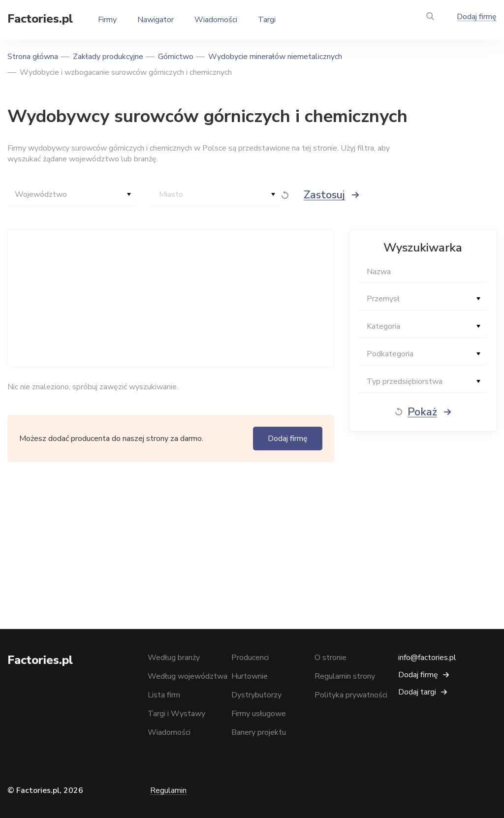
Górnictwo (176, 57)
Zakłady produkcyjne (108, 57)
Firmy (107, 20)
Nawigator (156, 20)
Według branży (174, 658)
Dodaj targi (417, 692)
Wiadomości (216, 20)
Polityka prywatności (351, 695)
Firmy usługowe (259, 714)
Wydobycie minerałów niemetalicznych (275, 57)
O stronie (331, 658)
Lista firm (164, 695)
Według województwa (188, 676)
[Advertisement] (168, 298)
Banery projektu (259, 732)
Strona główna (33, 57)
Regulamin (168, 790)
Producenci (250, 658)
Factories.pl (40, 19)
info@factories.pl (427, 658)
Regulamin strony (345, 676)
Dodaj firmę (477, 17)
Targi (267, 20)
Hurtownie (250, 676)
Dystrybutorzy (256, 695)
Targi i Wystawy (176, 714)
